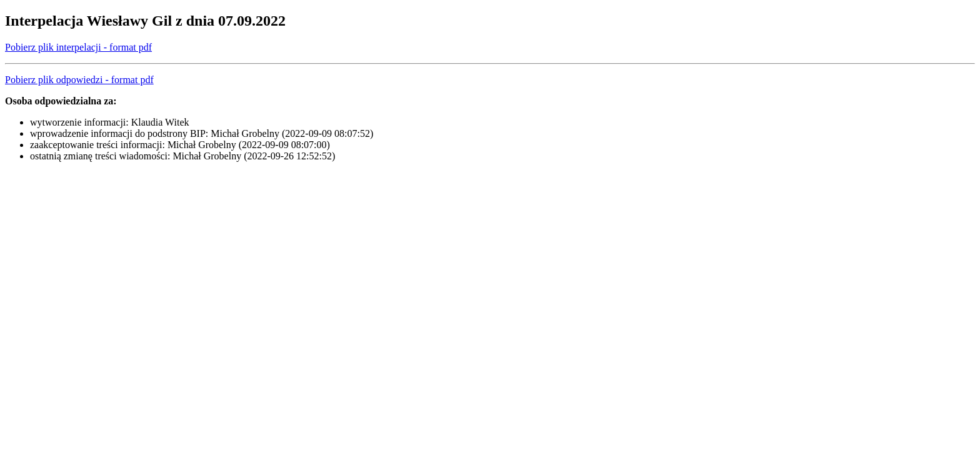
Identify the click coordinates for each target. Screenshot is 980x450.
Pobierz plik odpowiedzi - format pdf (79, 80)
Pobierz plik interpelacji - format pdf (78, 47)
